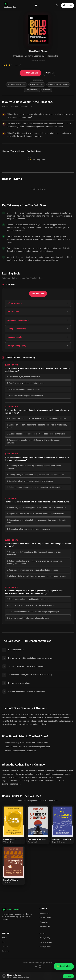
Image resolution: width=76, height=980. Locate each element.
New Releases (45, 926)
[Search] (57, 5)
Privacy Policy (45, 938)
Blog (4, 942)
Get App (68, 976)
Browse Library (45, 918)
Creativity (47, 90)
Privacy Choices (46, 947)
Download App (45, 913)
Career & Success (37, 84)
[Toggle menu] (36, 6)
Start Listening (31, 73)
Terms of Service (46, 942)
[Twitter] (36, 967)
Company (6, 951)
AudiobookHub (10, 5)
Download (50, 73)
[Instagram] (40, 967)
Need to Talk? (64, 966)
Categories (44, 922)
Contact (5, 947)
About (4, 938)
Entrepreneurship (32, 90)
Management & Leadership (58, 84)
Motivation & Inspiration (16, 84)
